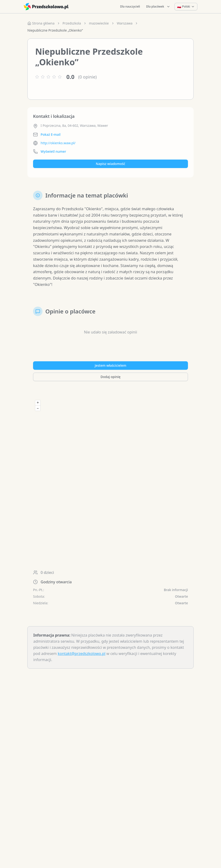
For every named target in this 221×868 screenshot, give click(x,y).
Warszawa (125, 23)
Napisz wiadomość (110, 164)
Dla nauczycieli (130, 6)
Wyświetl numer (53, 151)
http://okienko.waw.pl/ (58, 143)
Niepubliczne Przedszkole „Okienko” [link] (55, 30)
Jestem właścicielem (110, 373)
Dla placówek (158, 6)
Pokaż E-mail (51, 134)
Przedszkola (72, 23)
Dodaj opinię (110, 384)
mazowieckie (99, 23)
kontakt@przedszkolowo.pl (81, 661)
